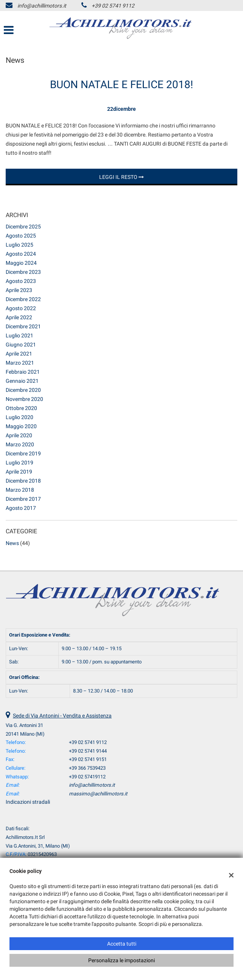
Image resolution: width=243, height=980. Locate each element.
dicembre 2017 (23, 499)
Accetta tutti (122, 944)
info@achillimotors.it (42, 6)
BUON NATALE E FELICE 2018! (121, 85)
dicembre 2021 (23, 326)
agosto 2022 (21, 308)
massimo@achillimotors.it (98, 794)
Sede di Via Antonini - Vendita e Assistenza (62, 716)
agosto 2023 (21, 281)
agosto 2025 (21, 236)
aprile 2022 (19, 317)
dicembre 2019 (23, 454)
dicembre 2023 (23, 272)
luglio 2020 (19, 417)
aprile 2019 (19, 472)
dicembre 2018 (23, 481)
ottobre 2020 (21, 408)
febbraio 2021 (23, 372)
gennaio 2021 (22, 381)
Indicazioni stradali (28, 802)
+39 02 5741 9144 (88, 751)
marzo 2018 (20, 490)
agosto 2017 (21, 508)
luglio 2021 (19, 335)
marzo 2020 (20, 444)
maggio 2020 (21, 426)
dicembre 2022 (23, 299)
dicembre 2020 (23, 390)
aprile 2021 (19, 354)
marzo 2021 (20, 363)
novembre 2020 (24, 399)
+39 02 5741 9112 (113, 6)
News (12, 543)
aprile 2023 (19, 290)
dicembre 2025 (23, 227)
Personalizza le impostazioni (121, 960)
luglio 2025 (19, 245)
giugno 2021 (21, 345)
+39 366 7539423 (87, 768)
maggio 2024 (21, 263)
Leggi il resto (121, 177)
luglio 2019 (19, 463)
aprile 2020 (19, 435)
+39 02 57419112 (87, 777)
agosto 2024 (21, 254)
